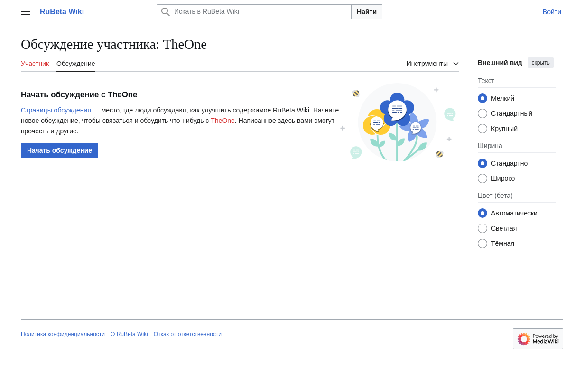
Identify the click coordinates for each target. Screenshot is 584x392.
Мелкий (503, 98)
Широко (503, 178)
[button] (60, 150)
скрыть (541, 63)
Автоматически (514, 213)
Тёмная (503, 243)
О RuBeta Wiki (129, 334)
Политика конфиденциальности (63, 334)
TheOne (223, 121)
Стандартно (509, 163)
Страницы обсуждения (56, 110)
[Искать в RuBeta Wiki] (254, 12)
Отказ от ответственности (188, 334)
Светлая (504, 228)
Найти (367, 12)
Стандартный (512, 113)
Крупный (504, 129)
